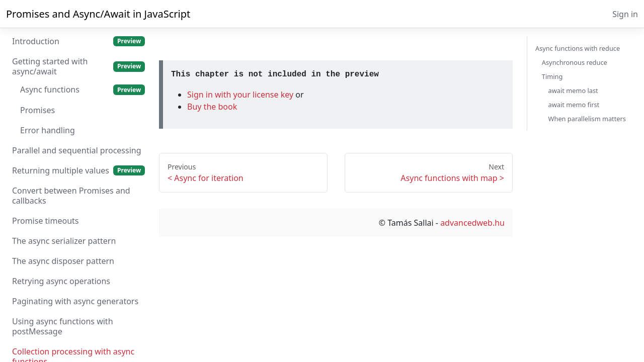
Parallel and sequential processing (77, 150)
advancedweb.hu (472, 223)
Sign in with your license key (241, 95)
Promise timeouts (45, 221)
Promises (37, 110)
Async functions (83, 89)
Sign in (625, 14)
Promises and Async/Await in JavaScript (98, 14)
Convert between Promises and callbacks (71, 196)
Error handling (48, 130)
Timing (552, 76)
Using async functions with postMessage (63, 326)
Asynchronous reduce (575, 62)
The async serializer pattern (64, 241)
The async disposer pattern (63, 261)
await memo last (573, 90)
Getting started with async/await (78, 66)
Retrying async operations (61, 281)
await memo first (574, 105)
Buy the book (212, 107)
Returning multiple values (78, 170)
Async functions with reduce (578, 48)
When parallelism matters (587, 119)
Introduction (78, 41)
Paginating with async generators (75, 301)
